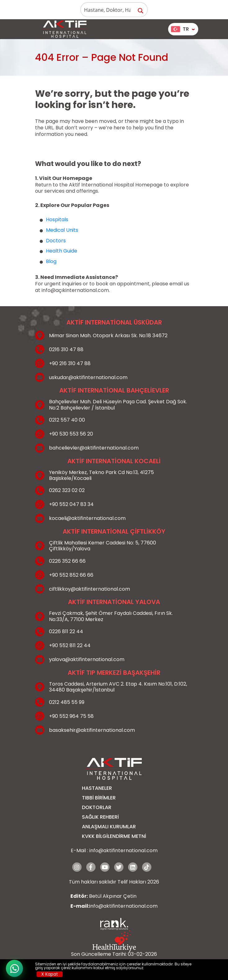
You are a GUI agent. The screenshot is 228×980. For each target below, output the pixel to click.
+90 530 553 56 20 (71, 434)
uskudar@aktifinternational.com (88, 377)
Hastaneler (97, 788)
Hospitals (57, 219)
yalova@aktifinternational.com (87, 659)
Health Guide (62, 251)
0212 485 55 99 (67, 702)
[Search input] (107, 10)
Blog (51, 261)
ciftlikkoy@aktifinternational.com (89, 589)
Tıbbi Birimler (99, 798)
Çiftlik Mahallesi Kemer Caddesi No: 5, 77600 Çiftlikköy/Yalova (103, 546)
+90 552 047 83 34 (71, 504)
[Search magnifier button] (140, 11)
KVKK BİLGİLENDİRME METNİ (114, 836)
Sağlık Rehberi (100, 817)
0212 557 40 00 (67, 420)
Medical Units (62, 230)
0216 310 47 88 (66, 349)
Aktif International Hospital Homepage (116, 185)
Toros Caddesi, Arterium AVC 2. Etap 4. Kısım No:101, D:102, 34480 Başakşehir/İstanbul (118, 687)
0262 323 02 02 (67, 490)
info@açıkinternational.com (75, 290)
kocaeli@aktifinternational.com (87, 518)
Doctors (56, 241)
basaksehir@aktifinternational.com (92, 730)
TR (180, 29)
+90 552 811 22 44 (70, 645)
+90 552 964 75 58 (71, 716)
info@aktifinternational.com (123, 850)
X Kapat (50, 974)
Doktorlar (97, 807)
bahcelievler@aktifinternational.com (94, 448)
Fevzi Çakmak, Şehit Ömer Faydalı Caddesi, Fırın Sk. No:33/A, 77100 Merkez (111, 616)
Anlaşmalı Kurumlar (109, 827)
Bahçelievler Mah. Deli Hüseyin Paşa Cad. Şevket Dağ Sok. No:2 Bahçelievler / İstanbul (118, 405)
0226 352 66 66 (67, 561)
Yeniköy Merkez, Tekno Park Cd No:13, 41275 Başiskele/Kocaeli (101, 475)
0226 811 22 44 (66, 631)
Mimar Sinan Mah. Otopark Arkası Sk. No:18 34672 (108, 336)
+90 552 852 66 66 (71, 575)
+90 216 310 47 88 (70, 363)
